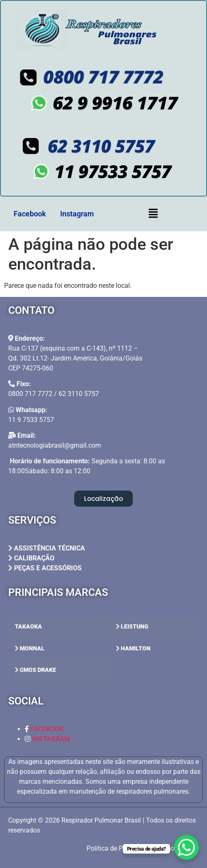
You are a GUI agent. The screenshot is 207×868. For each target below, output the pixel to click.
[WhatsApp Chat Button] (186, 847)
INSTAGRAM (51, 739)
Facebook (30, 214)
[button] (153, 214)
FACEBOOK (47, 729)
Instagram (77, 214)
